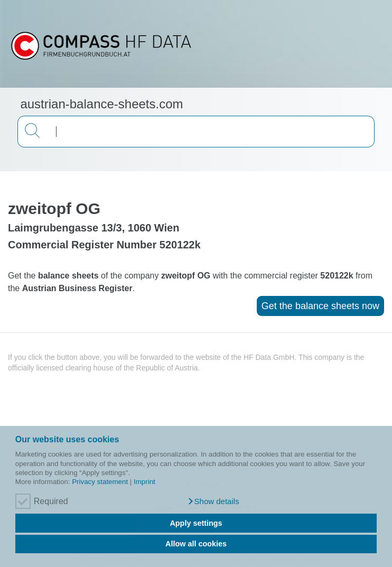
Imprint (144, 482)
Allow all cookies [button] (196, 544)
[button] (213, 501)
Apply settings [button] (196, 523)
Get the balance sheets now (320, 306)
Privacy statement (100, 482)
